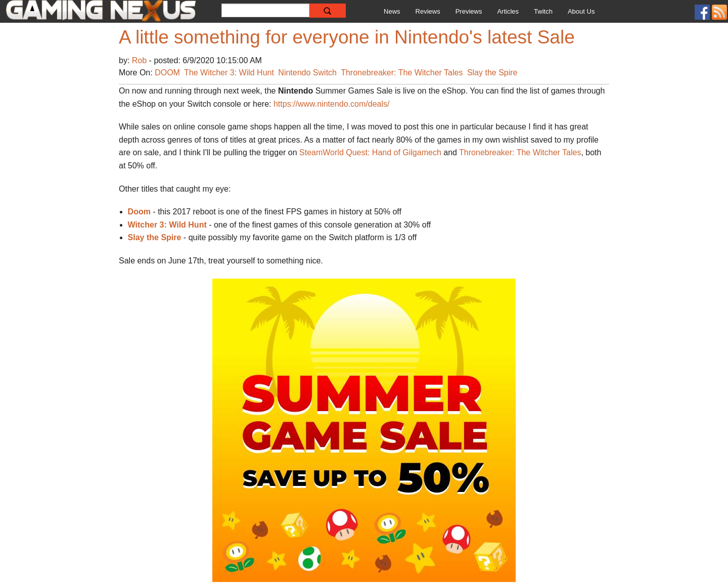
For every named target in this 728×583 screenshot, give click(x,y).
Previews (469, 11)
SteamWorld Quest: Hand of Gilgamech (370, 152)
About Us (581, 11)
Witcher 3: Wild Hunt (167, 225)
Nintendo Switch (307, 73)
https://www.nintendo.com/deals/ (331, 104)
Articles (508, 11)
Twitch (543, 11)
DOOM (167, 73)
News (392, 11)
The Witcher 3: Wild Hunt (229, 73)
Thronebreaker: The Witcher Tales (402, 73)
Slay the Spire (492, 73)
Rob (141, 60)
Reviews (428, 11)
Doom (139, 212)
